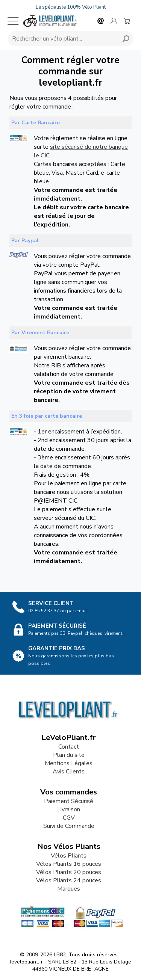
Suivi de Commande (69, 826)
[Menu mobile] (13, 21)
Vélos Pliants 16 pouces (69, 864)
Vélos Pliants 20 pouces (69, 872)
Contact (69, 747)
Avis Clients (69, 772)
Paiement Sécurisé (69, 801)
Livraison (69, 809)
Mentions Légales (69, 763)
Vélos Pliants (69, 856)
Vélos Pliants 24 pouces (69, 880)
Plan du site (69, 755)
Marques (69, 889)
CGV (69, 818)
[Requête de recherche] (62, 39)
